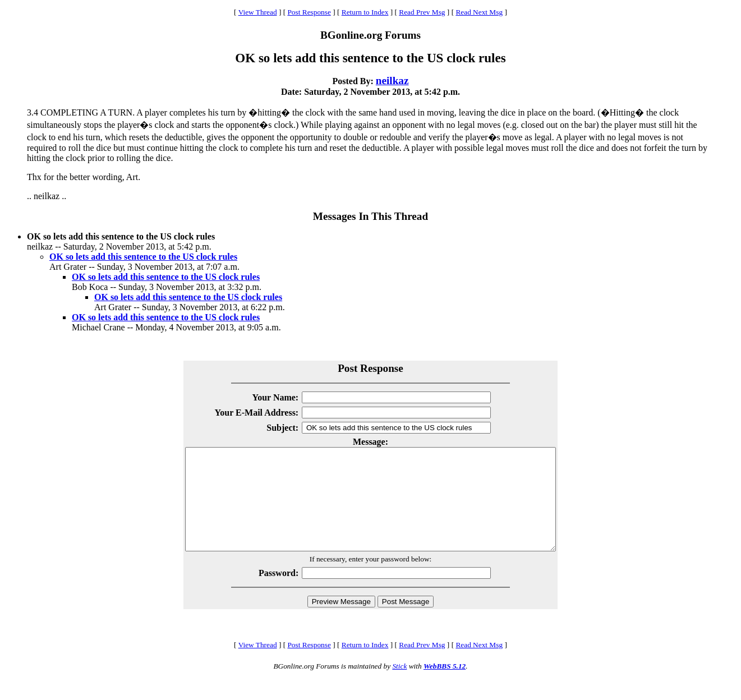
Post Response (309, 12)
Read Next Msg (479, 12)
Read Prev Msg (422, 12)
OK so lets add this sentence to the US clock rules (143, 257)
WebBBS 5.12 (445, 686)
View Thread (258, 12)
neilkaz (392, 80)
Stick (399, 686)
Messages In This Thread (370, 216)
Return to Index (365, 12)
